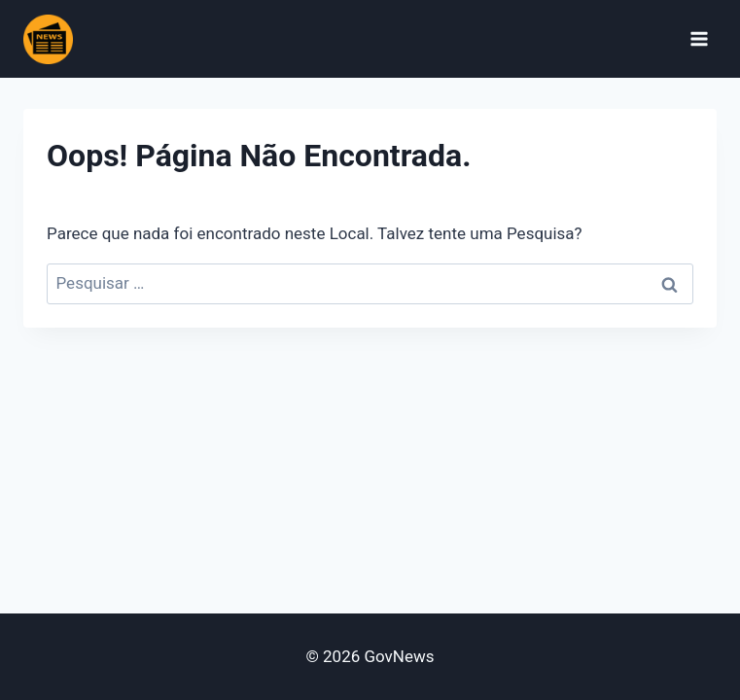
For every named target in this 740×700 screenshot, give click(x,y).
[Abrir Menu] (699, 38)
